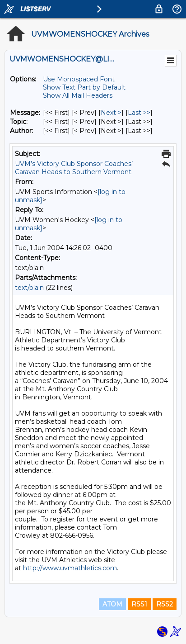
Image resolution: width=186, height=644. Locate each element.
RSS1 (139, 604)
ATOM (112, 604)
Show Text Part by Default (84, 87)
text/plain (29, 288)
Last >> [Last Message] (139, 113)
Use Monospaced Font (79, 79)
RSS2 (165, 604)
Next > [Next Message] (111, 113)
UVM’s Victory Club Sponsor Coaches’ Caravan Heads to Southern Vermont (74, 168)
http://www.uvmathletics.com (70, 568)
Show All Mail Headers (78, 95)
